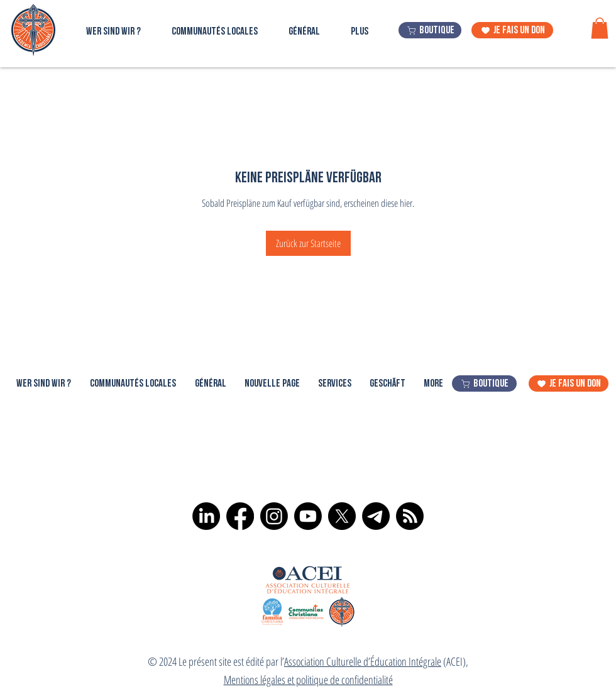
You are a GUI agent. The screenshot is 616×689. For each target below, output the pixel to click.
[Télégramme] (376, 516)
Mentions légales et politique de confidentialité (308, 680)
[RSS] (410, 516)
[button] (600, 28)
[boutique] (430, 30)
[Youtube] (308, 516)
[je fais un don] (512, 30)
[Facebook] (240, 516)
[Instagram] (274, 516)
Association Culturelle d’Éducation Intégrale (363, 661)
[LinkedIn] (206, 516)
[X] (342, 516)
